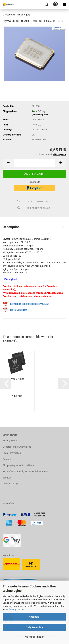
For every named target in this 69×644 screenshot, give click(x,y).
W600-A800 (17, 379)
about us (7, 478)
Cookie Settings (11, 484)
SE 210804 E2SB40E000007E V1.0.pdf (30, 304)
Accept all (34, 617)
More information (35, 637)
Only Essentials (35, 627)
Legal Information (12, 453)
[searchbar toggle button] (46, 5)
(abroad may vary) (40, 115)
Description (11, 227)
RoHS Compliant (19, 310)
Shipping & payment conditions (18, 465)
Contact (7, 459)
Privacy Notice (16, 609)
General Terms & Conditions (17, 447)
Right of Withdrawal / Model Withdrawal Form (26, 471)
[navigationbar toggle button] (64, 5)
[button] (8, 163)
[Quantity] (34, 163)
